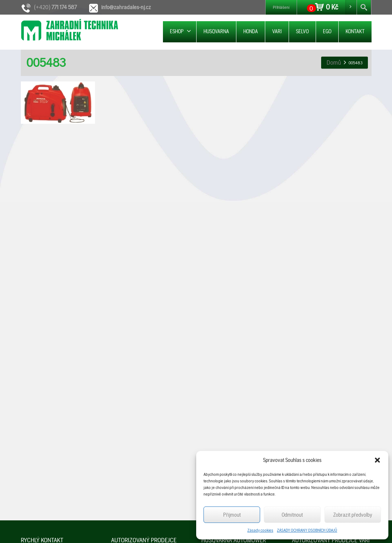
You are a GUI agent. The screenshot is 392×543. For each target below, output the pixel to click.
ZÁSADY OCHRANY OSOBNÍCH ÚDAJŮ (307, 530)
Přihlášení (281, 7)
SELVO (302, 31)
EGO (327, 31)
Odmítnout (292, 515)
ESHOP (180, 31)
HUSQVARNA (216, 31)
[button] (377, 460)
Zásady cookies (260, 530)
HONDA (251, 31)
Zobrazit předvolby (353, 515)
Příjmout (232, 515)
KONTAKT (355, 31)
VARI (277, 31)
